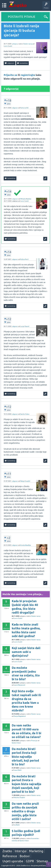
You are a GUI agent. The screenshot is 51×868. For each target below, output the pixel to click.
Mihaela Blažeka (26, 199)
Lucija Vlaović (25, 326)
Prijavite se (10, 75)
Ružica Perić (24, 259)
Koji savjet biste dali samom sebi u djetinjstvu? (26, 652)
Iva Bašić (17, 825)
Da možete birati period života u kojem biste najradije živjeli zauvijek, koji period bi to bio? (26, 784)
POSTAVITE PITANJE (22, 17)
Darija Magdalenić (20, 716)
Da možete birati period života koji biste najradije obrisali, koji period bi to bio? (25, 757)
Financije (34, 741)
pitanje (14, 44)
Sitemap (42, 861)
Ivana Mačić (18, 770)
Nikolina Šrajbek (19, 798)
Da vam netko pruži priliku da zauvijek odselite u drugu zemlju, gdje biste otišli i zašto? (25, 811)
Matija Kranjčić (25, 481)
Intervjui (21, 851)
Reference (10, 856)
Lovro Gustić (8, 46)
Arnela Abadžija (25, 545)
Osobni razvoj (28, 44)
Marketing (36, 851)
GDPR (30, 861)
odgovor (15, 108)
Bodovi (25, 856)
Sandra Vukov (25, 414)
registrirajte (28, 75)
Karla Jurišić (24, 108)
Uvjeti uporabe (13, 861)
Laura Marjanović (20, 685)
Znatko (7, 851)
